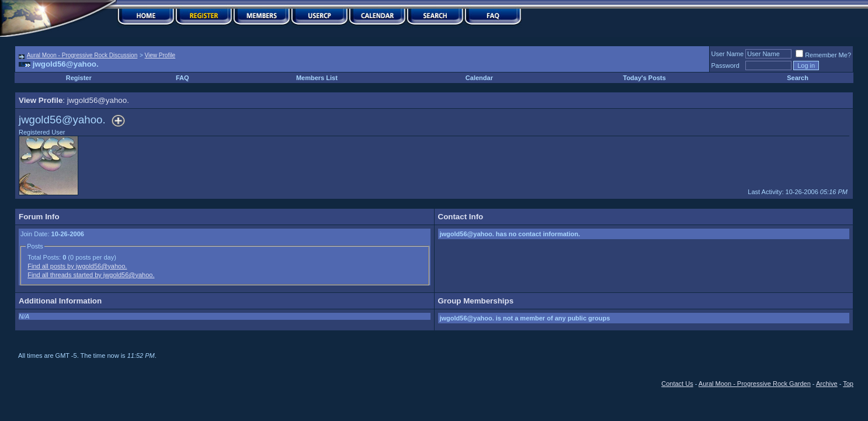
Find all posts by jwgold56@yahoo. (77, 266)
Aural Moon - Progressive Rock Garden (755, 384)
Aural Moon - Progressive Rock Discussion (82, 55)
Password (725, 65)
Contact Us (677, 384)
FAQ (183, 78)
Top (848, 384)
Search (798, 78)
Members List (317, 78)
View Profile (160, 55)
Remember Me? (823, 55)
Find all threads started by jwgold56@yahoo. (91, 275)
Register (79, 78)
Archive (827, 384)
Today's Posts (644, 78)
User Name (728, 54)
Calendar (479, 78)
